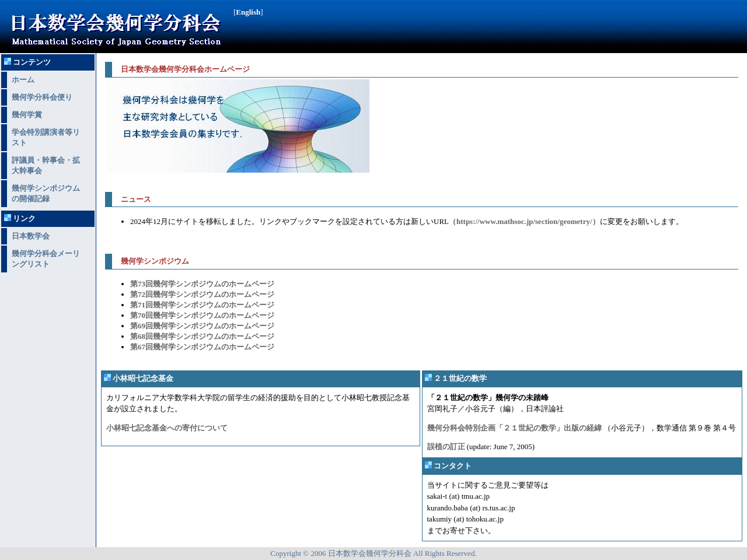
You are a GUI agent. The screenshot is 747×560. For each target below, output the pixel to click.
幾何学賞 (27, 115)
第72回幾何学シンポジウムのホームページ (202, 294)
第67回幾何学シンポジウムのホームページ (202, 347)
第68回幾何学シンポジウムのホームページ (202, 336)
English (248, 12)
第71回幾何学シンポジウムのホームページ (202, 305)
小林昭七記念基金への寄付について (167, 428)
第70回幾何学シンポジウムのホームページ (202, 315)
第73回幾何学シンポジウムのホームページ (202, 284)
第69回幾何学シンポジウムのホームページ (202, 326)
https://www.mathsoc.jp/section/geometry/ (524, 221)
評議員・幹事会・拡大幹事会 (46, 165)
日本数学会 (31, 236)
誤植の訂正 (446, 447)
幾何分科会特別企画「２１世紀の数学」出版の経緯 (514, 428)
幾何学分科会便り (42, 97)
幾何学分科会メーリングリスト (46, 259)
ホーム (23, 80)
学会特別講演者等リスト (46, 137)
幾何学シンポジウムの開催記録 (46, 193)
